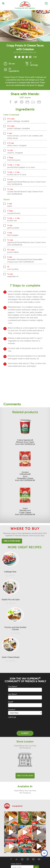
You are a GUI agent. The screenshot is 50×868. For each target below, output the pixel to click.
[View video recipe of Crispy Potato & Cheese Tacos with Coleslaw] (25, 26)
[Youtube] (39, 859)
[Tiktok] (33, 859)
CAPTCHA (12, 717)
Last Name (13, 694)
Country (12, 710)
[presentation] (25, 723)
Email (11, 702)
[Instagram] (22, 859)
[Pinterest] (28, 859)
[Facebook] (11, 859)
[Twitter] (16, 859)
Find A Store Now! (12, 541)
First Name (13, 686)
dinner (41, 85)
